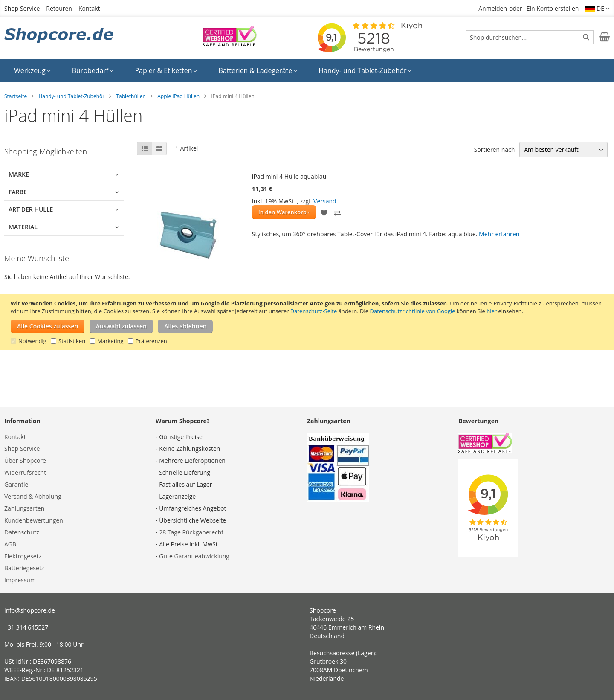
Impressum (20, 580)
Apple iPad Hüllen (178, 96)
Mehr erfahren (499, 234)
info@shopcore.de (30, 610)
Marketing (110, 341)
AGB (10, 544)
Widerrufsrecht (25, 472)
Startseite (16, 96)
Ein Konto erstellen (553, 8)
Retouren (59, 8)
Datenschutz (22, 532)
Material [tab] (23, 227)
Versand (325, 201)
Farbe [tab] (18, 192)
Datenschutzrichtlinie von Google (413, 311)
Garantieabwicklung (202, 556)
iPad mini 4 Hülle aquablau (289, 176)
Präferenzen (151, 341)
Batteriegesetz (24, 568)
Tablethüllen (131, 96)
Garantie (16, 484)
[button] (597, 9)
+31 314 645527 (26, 627)
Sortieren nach (495, 150)
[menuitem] (32, 70)
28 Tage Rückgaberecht (191, 532)
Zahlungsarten (24, 508)
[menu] (307, 70)
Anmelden (493, 8)
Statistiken (72, 341)
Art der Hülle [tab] (31, 209)
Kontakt (89, 8)
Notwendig (32, 341)
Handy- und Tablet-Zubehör (71, 96)
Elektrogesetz (23, 556)
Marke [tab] (19, 174)
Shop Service (22, 8)
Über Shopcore (25, 460)
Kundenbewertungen (34, 520)
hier (492, 311)
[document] (308, 322)
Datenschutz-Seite (314, 311)
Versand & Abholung (33, 496)
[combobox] (530, 37)
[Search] (586, 37)
